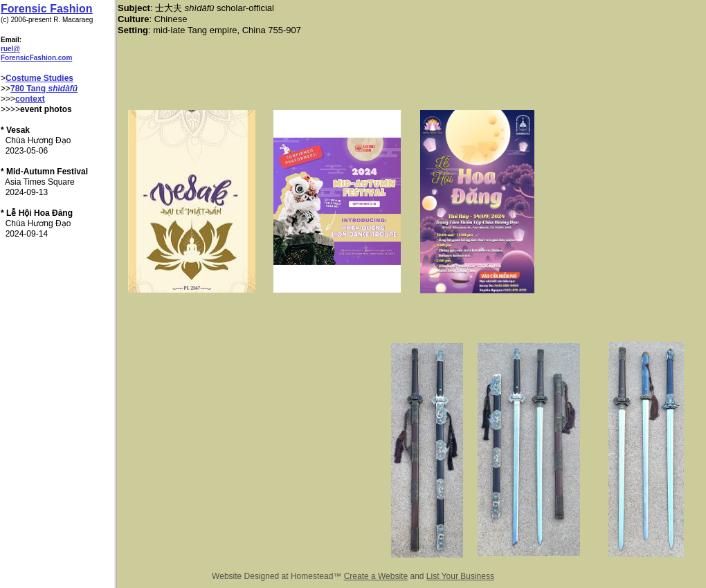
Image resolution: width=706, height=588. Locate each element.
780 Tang (29, 89)
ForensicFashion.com (36, 58)
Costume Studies (39, 78)
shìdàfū (63, 89)
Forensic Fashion (46, 9)
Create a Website (376, 576)
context (30, 99)
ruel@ (10, 49)
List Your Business (460, 576)
